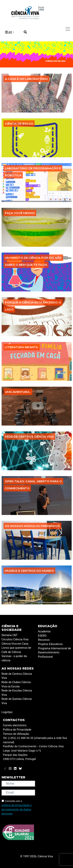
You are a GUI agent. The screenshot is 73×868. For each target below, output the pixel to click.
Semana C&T (10, 635)
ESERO (42, 636)
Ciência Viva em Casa (15, 644)
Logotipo (7, 712)
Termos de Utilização (16, 734)
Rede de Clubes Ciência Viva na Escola (16, 684)
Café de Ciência (11, 652)
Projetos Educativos (50, 644)
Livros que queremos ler (16, 648)
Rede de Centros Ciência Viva (17, 676)
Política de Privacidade (17, 730)
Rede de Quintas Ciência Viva (17, 701)
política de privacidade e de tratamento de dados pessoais (17, 809)
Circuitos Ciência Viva (15, 639)
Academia (44, 632)
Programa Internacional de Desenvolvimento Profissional (54, 653)
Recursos (44, 640)
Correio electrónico (15, 725)
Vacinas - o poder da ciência (14, 658)
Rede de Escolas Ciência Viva (17, 693)
